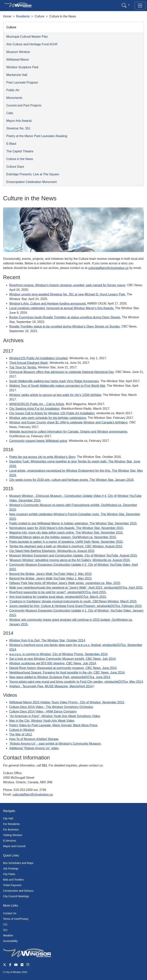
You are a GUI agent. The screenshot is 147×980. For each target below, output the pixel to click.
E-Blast (11, 144)
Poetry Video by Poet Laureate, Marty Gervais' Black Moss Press (53, 725)
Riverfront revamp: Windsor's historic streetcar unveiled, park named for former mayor (67, 285)
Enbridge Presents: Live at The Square (33, 174)
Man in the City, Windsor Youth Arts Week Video (42, 721)
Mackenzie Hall (17, 75)
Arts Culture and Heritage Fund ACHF (32, 44)
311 (5, 930)
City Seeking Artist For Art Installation (34, 409)
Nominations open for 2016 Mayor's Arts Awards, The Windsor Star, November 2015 (66, 528)
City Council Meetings (16, 896)
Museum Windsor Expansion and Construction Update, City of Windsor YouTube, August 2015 (73, 555)
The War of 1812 (21, 734)
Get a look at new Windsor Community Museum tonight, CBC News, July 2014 (62, 659)
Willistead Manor (18, 60)
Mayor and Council (14, 846)
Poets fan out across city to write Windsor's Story (42, 457)
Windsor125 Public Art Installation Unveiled (38, 358)
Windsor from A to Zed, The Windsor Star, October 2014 (47, 640)
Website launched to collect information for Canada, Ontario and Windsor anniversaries (68, 432)
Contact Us (10, 913)
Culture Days (15, 167)
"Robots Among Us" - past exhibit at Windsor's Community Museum (55, 744)
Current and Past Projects (24, 105)
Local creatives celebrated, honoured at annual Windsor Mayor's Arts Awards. (62, 308)
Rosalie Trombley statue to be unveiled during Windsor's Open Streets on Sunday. (65, 326)
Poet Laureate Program (22, 82)
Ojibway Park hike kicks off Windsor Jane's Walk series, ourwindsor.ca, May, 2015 (65, 583)
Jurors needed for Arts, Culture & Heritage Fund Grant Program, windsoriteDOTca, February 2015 (75, 606)
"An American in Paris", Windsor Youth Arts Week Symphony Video (55, 716)
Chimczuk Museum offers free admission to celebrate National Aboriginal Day (61, 372)
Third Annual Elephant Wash (29, 363)
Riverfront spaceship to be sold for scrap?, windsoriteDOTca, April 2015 (58, 592)
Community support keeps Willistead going (38, 441)
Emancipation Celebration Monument (31, 182)
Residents (23, 16)
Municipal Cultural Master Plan (27, 37)
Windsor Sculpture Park (22, 67)
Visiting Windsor (13, 835)
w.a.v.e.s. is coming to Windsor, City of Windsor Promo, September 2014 (58, 654)
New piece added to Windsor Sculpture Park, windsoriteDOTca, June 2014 (60, 677)
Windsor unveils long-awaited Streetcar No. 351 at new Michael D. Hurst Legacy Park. (68, 294)
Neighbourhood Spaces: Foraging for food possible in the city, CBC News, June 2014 (67, 672)
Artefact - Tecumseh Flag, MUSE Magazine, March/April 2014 (51, 686)
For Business (11, 830)
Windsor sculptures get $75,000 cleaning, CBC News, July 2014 (53, 663)
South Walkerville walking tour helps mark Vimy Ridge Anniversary (54, 381)
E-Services (10, 841)
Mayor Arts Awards (19, 121)
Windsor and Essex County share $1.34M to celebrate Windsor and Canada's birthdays (68, 422)
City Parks (9, 874)
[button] (126, 5)
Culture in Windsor (22, 730)
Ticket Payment (12, 885)
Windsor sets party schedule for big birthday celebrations (48, 418)
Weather (8, 935)
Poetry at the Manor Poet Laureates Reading (37, 136)
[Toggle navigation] (140, 6)
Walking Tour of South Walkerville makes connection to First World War (57, 386)
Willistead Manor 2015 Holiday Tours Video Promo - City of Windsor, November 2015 (67, 702)
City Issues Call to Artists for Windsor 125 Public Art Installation (52, 413)
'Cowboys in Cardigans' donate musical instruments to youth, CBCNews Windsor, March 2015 (73, 601)
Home (7, 16)
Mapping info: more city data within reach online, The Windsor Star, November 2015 (66, 533)
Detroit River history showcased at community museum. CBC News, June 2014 (63, 668)
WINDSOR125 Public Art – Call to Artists (37, 404)
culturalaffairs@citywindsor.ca (108, 268)
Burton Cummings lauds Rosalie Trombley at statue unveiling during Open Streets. (65, 317)
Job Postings (11, 869)
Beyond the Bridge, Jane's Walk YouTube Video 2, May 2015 (50, 574)
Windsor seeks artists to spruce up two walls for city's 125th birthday (55, 395)
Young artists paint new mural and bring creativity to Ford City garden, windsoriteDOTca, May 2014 (76, 682)
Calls (10, 113)
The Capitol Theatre (20, 151)
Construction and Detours (18, 891)
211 (5, 924)
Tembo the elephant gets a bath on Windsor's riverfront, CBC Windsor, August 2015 (66, 546)
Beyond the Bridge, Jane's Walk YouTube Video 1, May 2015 (50, 578)
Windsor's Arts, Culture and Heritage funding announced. (48, 304)
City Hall (8, 818)
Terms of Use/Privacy (16, 919)
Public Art (13, 90)
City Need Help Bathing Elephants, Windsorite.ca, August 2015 (52, 551)
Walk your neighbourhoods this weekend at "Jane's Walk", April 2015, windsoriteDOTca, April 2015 (76, 588)
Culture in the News (20, 159)
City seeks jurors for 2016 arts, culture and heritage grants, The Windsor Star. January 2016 (71, 480)
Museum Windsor (18, 52)
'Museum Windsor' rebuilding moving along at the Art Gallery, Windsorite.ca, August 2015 (69, 560)
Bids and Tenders (13, 880)
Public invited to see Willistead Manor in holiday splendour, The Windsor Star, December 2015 (73, 523)
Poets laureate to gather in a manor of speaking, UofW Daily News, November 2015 (66, 542)
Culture (40, 16)
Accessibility (10, 941)
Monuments (14, 98)
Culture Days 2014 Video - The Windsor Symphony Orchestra (51, 707)
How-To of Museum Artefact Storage (34, 739)
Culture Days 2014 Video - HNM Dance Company (43, 711)
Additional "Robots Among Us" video (34, 748)
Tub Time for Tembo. (23, 367)
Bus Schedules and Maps (18, 863)
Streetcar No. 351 (18, 128)
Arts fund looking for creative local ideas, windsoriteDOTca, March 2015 (58, 597)
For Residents (11, 824)
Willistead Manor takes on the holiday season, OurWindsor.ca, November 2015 (63, 537)
